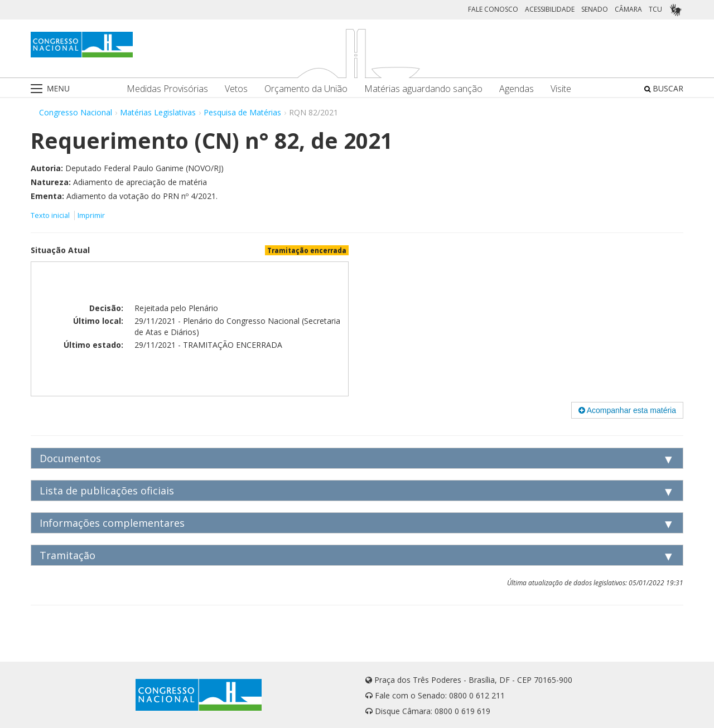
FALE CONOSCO (493, 9)
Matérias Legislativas (158, 112)
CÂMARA (628, 9)
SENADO (595, 9)
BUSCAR (664, 88)
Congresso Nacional (76, 112)
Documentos (70, 458)
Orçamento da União (306, 89)
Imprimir (91, 215)
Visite (561, 89)
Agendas (517, 89)
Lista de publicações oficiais (107, 491)
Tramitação (67, 555)
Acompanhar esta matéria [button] (627, 410)
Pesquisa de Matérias (242, 112)
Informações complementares (112, 523)
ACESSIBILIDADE (550, 9)
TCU (655, 9)
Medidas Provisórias (167, 89)
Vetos (236, 89)
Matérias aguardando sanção (423, 89)
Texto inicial (51, 215)
